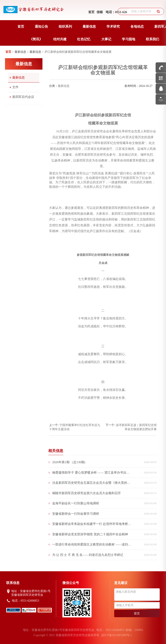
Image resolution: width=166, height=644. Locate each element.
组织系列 (65, 26)
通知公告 (41, 26)
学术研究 (113, 26)
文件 (15, 87)
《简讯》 (36, 39)
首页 (91, 12)
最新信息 (89, 26)
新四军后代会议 (23, 97)
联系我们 (152, 39)
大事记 (106, 39)
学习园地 (129, 39)
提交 (137, 613)
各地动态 (137, 26)
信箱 (100, 12)
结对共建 (60, 39)
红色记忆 (84, 39)
